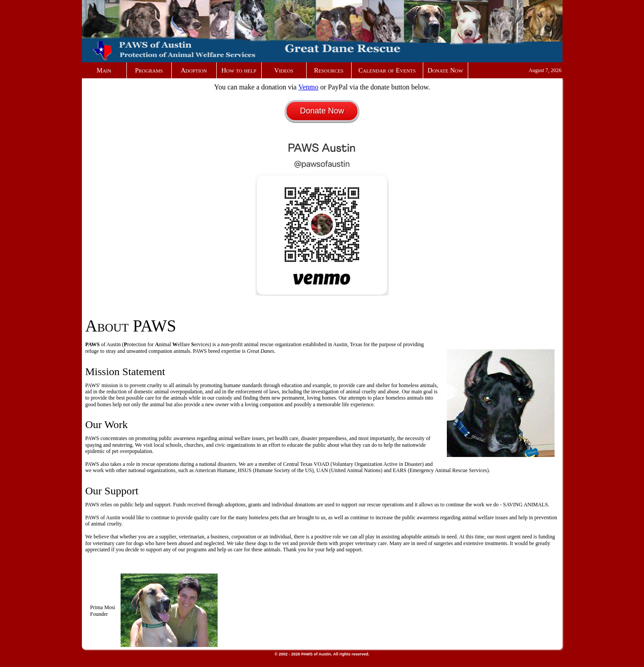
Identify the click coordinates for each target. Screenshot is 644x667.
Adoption (194, 70)
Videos (284, 70)
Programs (149, 70)
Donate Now (446, 70)
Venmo (308, 87)
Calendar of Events (387, 70)
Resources (328, 70)
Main (104, 70)
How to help (239, 70)
